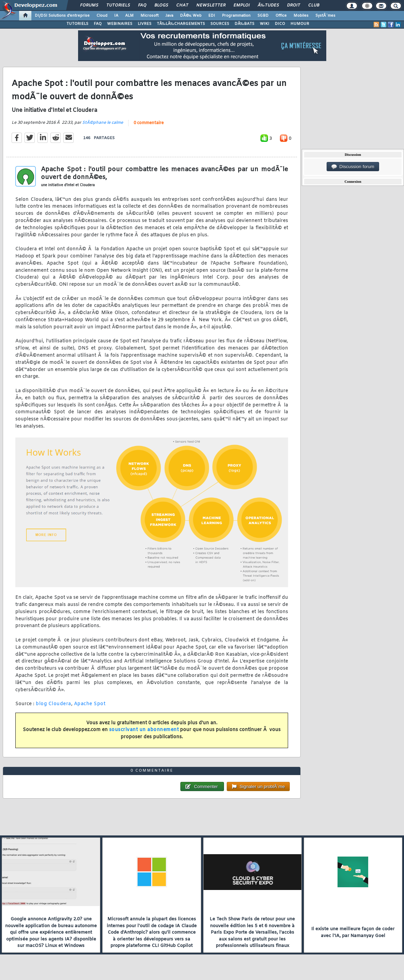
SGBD (263, 16)
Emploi (242, 5)
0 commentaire (149, 123)
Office (281, 16)
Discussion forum (353, 167)
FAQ (142, 5)
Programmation (236, 16)
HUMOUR (300, 24)
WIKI (265, 24)
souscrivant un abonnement (144, 730)
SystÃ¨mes (325, 16)
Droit (294, 5)
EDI (212, 16)
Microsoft (149, 16)
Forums (89, 5)
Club (314, 5)
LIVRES (145, 24)
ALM (129, 16)
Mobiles (301, 16)
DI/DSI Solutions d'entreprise (62, 16)
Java (169, 16)
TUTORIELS (77, 24)
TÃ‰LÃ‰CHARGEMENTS (181, 24)
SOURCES (220, 24)
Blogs (161, 5)
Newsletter (211, 5)
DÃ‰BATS (244, 24)
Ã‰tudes (268, 5)
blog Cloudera (54, 704)
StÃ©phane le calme (103, 123)
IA (116, 16)
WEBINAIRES (120, 24)
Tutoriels (118, 5)
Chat (182, 5)
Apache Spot (90, 704)
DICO (280, 24)
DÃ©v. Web (191, 16)
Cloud (102, 16)
